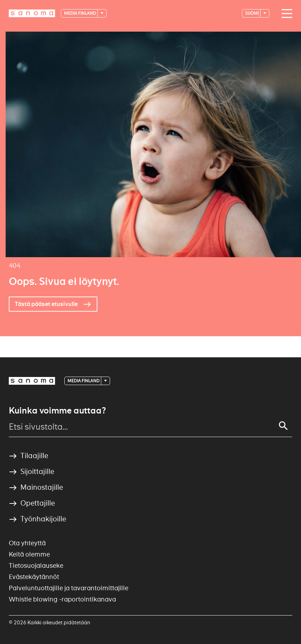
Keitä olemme (29, 554)
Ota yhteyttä (27, 543)
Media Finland (80, 13)
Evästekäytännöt (34, 577)
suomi (252, 13)
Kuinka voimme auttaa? (57, 411)
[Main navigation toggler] (285, 14)
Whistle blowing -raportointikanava (62, 599)
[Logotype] (32, 13)
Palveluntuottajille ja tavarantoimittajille (69, 588)
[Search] (283, 426)
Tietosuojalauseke (36, 565)
